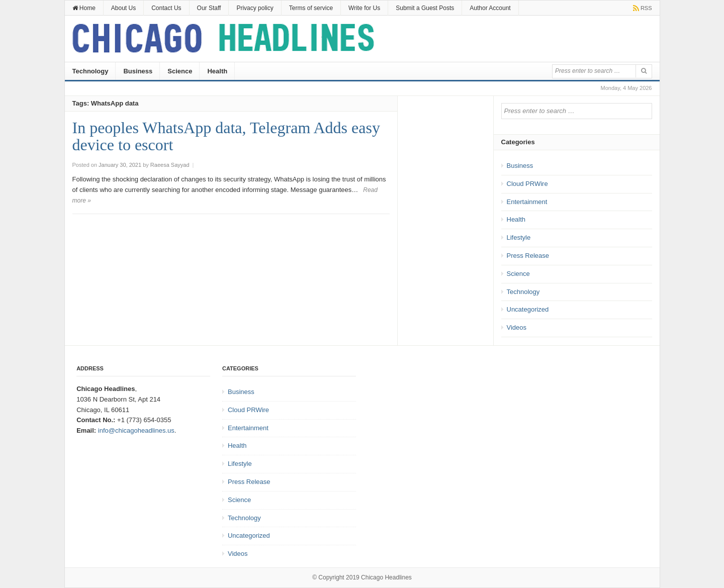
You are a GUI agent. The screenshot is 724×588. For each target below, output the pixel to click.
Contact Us (166, 8)
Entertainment (527, 202)
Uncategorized (528, 309)
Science (180, 71)
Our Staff (209, 8)
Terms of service (311, 8)
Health (217, 71)
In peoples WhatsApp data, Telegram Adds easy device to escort (226, 136)
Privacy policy (255, 8)
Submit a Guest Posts (425, 8)
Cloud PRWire (527, 184)
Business (138, 71)
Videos (517, 327)
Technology (90, 71)
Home (84, 8)
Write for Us (364, 8)
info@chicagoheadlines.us (136, 430)
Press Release (528, 256)
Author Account (490, 8)
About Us (123, 8)
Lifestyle (519, 237)
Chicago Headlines (386, 577)
